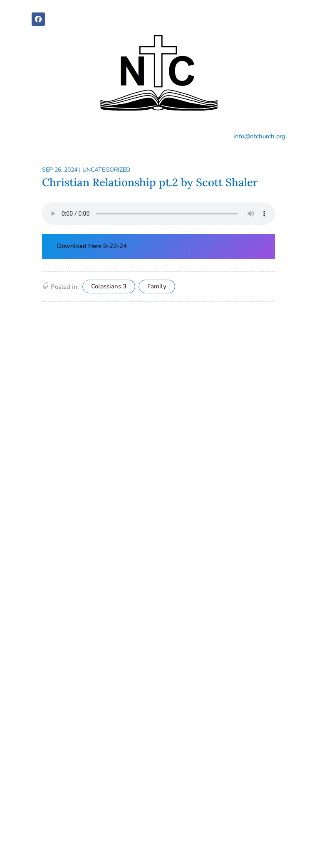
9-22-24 (115, 246)
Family (157, 286)
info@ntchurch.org (259, 136)
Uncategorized (106, 170)
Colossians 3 (109, 286)
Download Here (80, 246)
